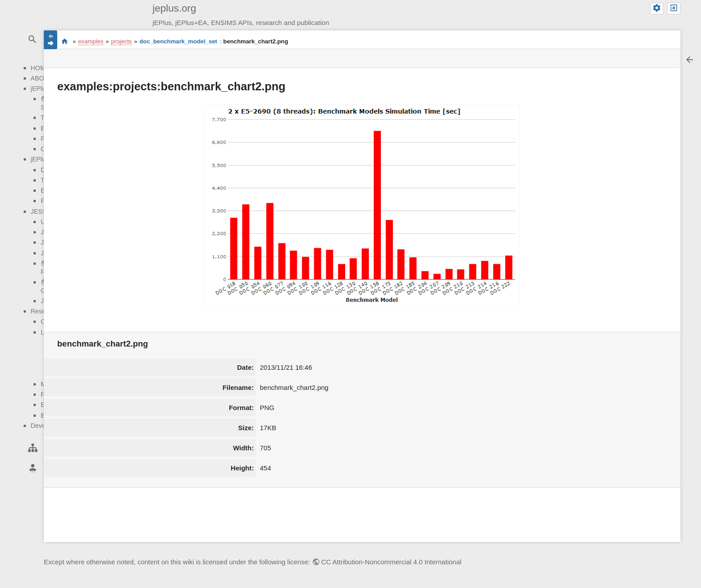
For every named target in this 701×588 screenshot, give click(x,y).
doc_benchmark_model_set (178, 41)
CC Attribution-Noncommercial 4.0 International (391, 562)
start (65, 42)
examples (91, 41)
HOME (40, 68)
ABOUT (42, 78)
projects (122, 41)
